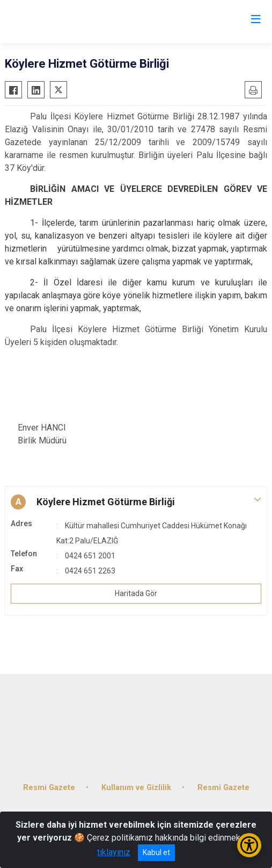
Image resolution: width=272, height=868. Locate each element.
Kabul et (156, 852)
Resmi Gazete (49, 788)
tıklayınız (114, 852)
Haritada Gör (136, 593)
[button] (136, 502)
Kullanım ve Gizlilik (136, 788)
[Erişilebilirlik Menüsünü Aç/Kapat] (249, 845)
